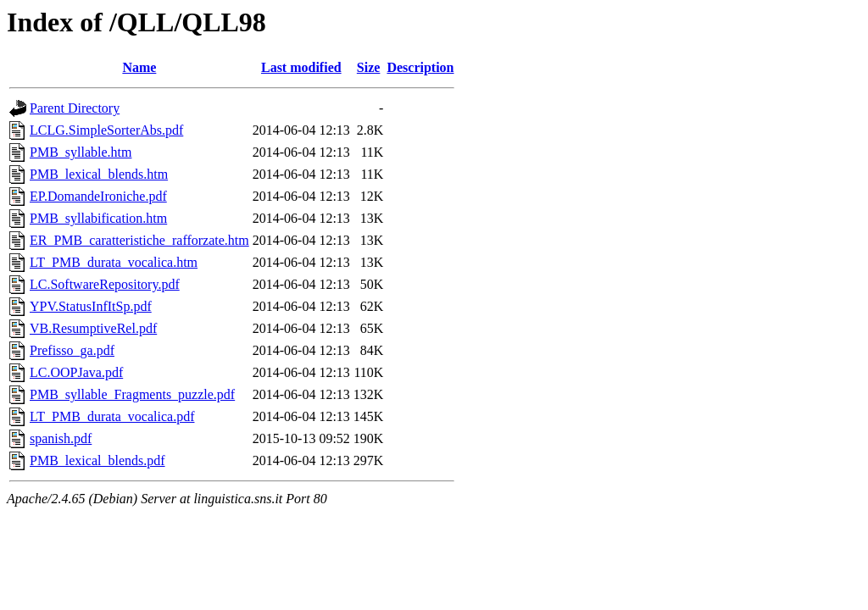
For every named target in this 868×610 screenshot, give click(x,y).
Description (420, 67)
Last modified (301, 67)
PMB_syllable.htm (81, 152)
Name (139, 67)
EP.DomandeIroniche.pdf (98, 196)
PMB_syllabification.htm (98, 218)
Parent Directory (75, 108)
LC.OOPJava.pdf (76, 372)
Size (369, 67)
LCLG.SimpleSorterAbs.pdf (106, 130)
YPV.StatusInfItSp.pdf (91, 306)
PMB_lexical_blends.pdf (97, 460)
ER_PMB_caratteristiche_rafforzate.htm (139, 240)
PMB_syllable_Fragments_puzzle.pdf (132, 394)
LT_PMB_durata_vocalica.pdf (112, 416)
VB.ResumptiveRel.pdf (93, 328)
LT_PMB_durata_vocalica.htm (114, 262)
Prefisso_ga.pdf (72, 350)
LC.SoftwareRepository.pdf (105, 284)
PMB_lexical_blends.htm (99, 174)
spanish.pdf (61, 438)
